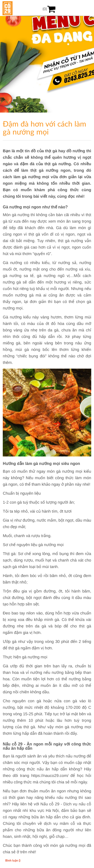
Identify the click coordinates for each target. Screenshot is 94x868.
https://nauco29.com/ (50, 776)
